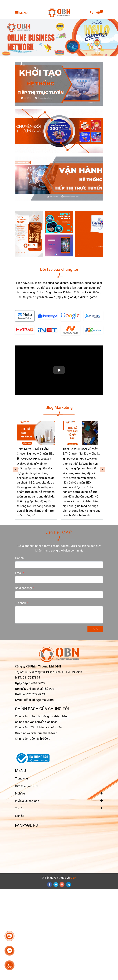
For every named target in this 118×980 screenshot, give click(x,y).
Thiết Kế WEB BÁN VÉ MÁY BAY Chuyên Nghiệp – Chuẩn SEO (81, 452)
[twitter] (56, 884)
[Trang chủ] (100, 13)
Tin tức (20, 808)
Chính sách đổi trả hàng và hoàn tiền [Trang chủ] (38, 727)
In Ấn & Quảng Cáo (27, 801)
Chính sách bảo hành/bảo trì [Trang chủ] (33, 739)
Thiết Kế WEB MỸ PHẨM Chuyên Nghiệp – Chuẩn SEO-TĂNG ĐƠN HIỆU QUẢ (36, 452)
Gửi (95, 629)
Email (19, 573)
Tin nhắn (20, 603)
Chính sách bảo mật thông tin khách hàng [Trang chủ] (42, 716)
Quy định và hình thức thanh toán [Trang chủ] (36, 733)
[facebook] (50, 884)
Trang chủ (21, 778)
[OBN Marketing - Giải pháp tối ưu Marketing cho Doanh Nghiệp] (59, 13)
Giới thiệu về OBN (26, 786)
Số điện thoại (23, 588)
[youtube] (62, 884)
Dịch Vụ (20, 793)
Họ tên (19, 558)
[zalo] (68, 884)
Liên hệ (20, 816)
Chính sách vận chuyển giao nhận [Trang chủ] (36, 722)
